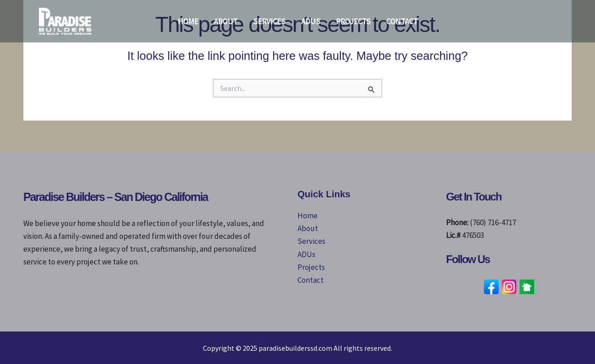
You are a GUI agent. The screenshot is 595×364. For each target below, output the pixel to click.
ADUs (311, 21)
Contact (402, 21)
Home (188, 21)
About (226, 21)
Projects (353, 21)
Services (269, 21)
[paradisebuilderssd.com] (65, 21)
